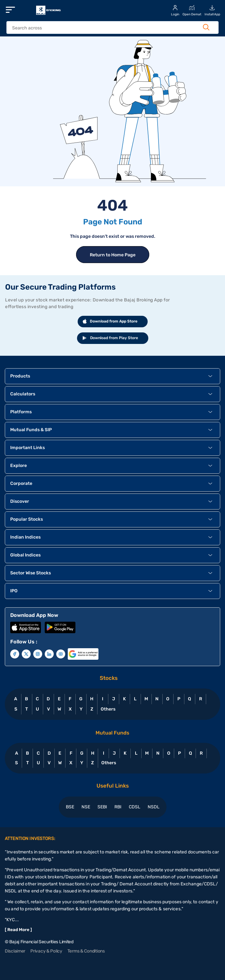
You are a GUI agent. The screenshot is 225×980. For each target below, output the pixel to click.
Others (108, 709)
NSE (86, 807)
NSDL (154, 807)
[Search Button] (206, 27)
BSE (70, 807)
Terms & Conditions (86, 951)
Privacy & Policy (46, 951)
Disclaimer (15, 951)
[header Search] (106, 28)
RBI (118, 807)
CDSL (135, 807)
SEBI (102, 807)
